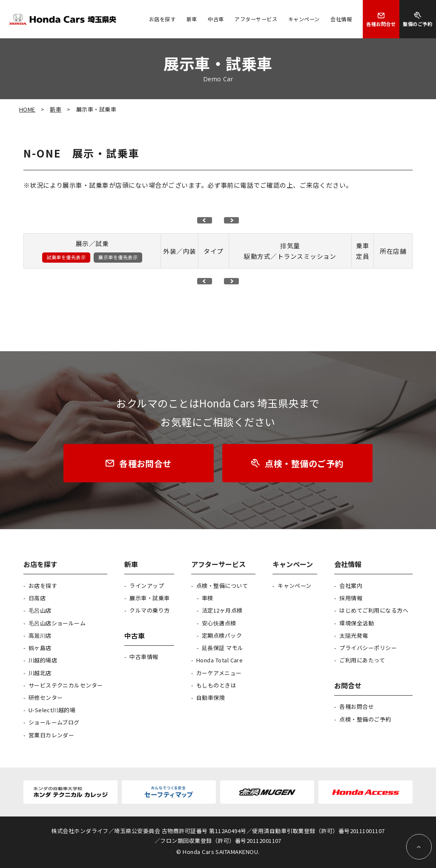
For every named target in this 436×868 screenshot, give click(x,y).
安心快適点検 (219, 623)
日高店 (37, 598)
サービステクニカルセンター (66, 685)
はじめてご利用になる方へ (374, 610)
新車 (56, 109)
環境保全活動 (357, 623)
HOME (27, 109)
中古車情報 (144, 657)
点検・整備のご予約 (365, 719)
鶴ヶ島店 (40, 648)
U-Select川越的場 (52, 710)
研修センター (46, 698)
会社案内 (351, 586)
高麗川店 (40, 635)
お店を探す (43, 586)
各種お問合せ (357, 706)
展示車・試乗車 (149, 598)
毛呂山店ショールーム (57, 623)
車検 (208, 598)
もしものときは (216, 685)
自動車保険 (211, 698)
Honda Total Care (220, 660)
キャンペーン (295, 586)
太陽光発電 (354, 635)
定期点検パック (222, 635)
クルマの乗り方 (149, 610)
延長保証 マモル (223, 648)
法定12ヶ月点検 (222, 610)
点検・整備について (222, 586)
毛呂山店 (40, 610)
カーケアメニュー (219, 673)
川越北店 (40, 673)
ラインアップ (147, 586)
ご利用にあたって (362, 660)
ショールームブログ (54, 722)
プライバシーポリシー (368, 648)
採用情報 (351, 598)
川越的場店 (43, 660)
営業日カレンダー (52, 735)
